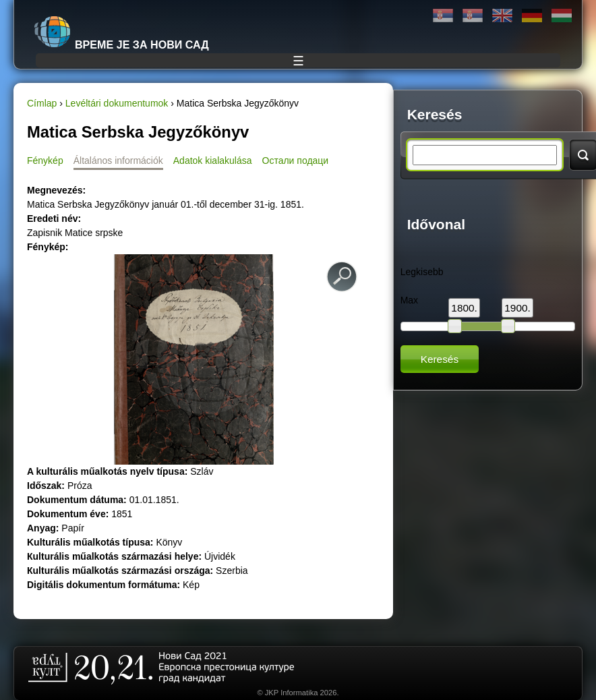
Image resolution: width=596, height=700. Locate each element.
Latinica (473, 16)
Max (409, 300)
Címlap (42, 103)
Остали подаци (296, 161)
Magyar (562, 16)
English (502, 16)
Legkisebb (422, 272)
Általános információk (118, 161)
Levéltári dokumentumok (117, 103)
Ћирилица (443, 16)
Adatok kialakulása (213, 161)
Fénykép (45, 161)
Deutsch (532, 16)
